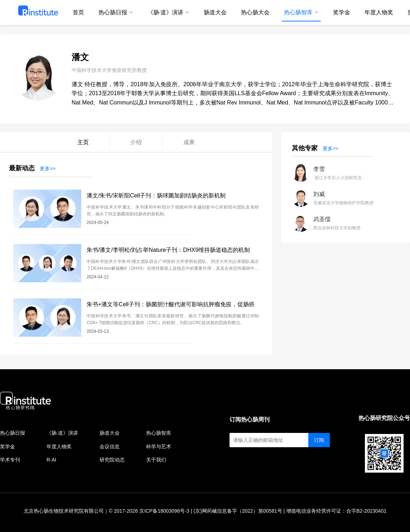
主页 (83, 142)
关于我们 (156, 460)
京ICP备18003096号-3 (164, 511)
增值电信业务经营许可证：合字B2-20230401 (336, 511)
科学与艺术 (159, 446)
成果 (189, 142)
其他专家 (305, 148)
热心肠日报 (13, 433)
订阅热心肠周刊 (250, 419)
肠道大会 (110, 433)
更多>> (48, 169)
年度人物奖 (59, 446)
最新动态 (22, 168)
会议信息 (110, 446)
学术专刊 (10, 460)
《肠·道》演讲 (62, 433)
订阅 (319, 440)
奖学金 (8, 446)
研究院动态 (112, 460)
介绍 (136, 142)
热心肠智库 (159, 433)
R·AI (51, 460)
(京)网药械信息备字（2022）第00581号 (238, 511)
